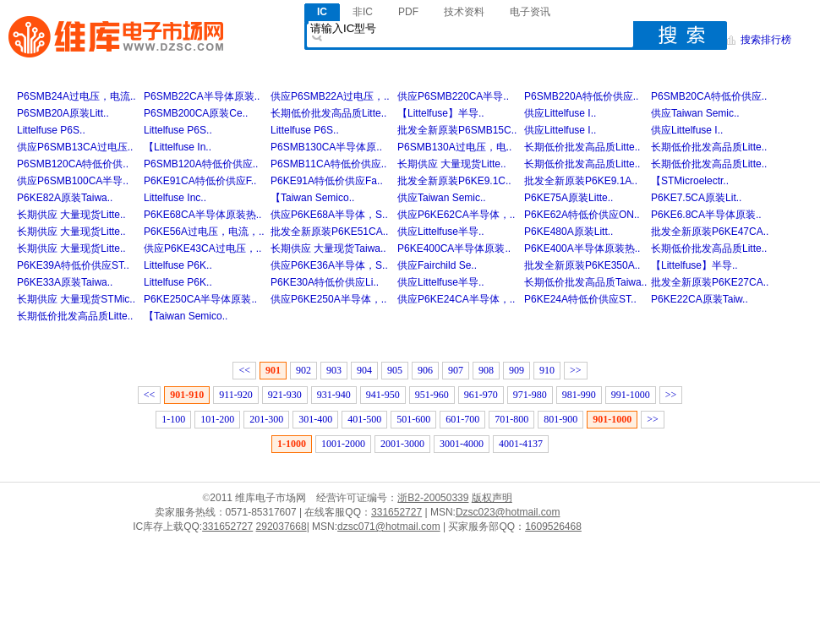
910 (547, 370)
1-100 (173, 419)
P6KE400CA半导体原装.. (454, 248)
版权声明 (492, 498)
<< (244, 370)
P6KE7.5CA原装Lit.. (696, 198)
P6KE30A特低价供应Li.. (325, 282)
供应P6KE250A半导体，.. (328, 299)
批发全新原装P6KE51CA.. (329, 232)
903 (334, 370)
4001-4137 (521, 444)
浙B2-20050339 (433, 498)
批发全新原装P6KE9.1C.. (454, 181)
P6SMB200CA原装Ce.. (196, 113)
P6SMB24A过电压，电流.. (77, 96)
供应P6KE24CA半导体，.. (456, 299)
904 (364, 370)
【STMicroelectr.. (690, 181)
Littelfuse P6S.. (51, 130)
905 (395, 370)
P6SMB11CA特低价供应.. (328, 164)
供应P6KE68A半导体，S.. (329, 215)
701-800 (511, 419)
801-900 (560, 419)
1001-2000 (343, 444)
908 (486, 370)
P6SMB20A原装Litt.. (63, 113)
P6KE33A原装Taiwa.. (65, 282)
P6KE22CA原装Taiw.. (700, 299)
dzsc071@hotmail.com (389, 527)
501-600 (413, 419)
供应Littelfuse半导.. (441, 232)
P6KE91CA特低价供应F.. (200, 181)
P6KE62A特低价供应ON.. (582, 215)
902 (303, 370)
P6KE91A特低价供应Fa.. (327, 181)
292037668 (282, 527)
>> (576, 370)
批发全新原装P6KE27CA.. (710, 282)
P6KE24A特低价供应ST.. (580, 299)
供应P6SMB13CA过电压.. (75, 147)
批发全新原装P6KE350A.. (582, 265)
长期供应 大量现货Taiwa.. (328, 248)
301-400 (315, 419)
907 (456, 370)
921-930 (285, 395)
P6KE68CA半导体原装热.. (202, 215)
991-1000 (631, 395)
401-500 (364, 419)
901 (273, 370)
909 (517, 370)
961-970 (481, 395)
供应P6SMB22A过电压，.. (330, 96)
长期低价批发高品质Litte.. (328, 113)
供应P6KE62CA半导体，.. (456, 215)
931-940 (334, 395)
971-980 (530, 395)
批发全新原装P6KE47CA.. (710, 232)
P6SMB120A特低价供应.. (201, 164)
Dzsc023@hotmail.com (508, 512)
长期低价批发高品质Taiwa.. (585, 282)
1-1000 (292, 444)
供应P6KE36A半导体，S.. (329, 265)
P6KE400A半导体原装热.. (582, 248)
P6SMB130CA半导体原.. (326, 147)
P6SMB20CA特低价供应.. (709, 96)
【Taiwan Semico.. (312, 198)
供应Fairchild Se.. (437, 265)
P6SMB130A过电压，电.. (454, 147)
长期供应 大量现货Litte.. (452, 164)
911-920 (236, 395)
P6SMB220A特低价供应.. (581, 96)
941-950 (383, 395)
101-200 (217, 419)
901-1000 (612, 419)
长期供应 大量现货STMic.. (76, 299)
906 (425, 370)
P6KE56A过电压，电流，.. (204, 232)
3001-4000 (462, 444)
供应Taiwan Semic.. (695, 113)
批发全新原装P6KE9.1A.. (581, 181)
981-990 (579, 395)
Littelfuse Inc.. (175, 198)
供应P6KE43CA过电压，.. (202, 248)
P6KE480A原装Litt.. (569, 232)
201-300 (266, 419)
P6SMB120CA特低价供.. (73, 164)
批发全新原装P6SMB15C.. (457, 130)
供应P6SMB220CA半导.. (453, 96)
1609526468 (553, 527)
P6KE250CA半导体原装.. (200, 299)
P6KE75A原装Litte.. (569, 198)
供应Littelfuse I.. (560, 113)
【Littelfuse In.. (178, 147)
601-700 (462, 419)
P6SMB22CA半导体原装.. (202, 96)
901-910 (187, 395)
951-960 (432, 395)
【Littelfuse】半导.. (441, 113)
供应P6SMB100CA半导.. (73, 181)
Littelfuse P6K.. (178, 265)
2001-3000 (402, 444)
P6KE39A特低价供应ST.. (73, 265)
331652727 (396, 512)
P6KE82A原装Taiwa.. (65, 198)
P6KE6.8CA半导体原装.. (706, 215)
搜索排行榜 (766, 40)
